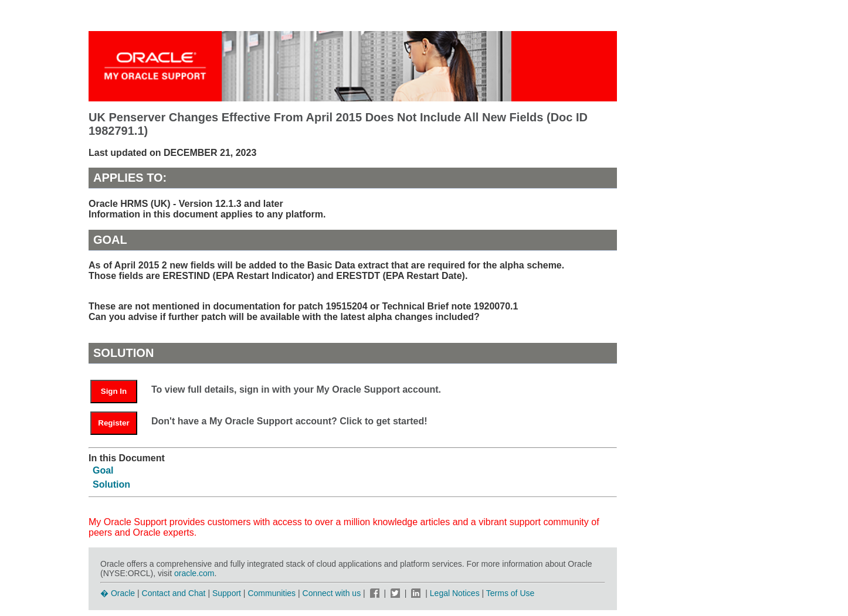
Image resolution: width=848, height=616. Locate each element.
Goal (103, 470)
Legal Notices (455, 593)
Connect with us (333, 593)
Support (227, 593)
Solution (111, 484)
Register (113, 423)
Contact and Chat (174, 593)
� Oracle (118, 593)
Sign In (114, 391)
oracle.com (194, 573)
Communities (272, 593)
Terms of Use (510, 593)
